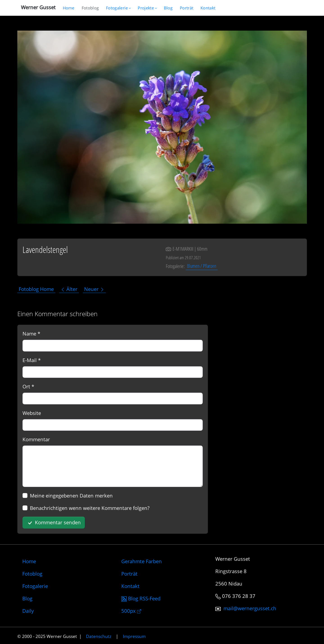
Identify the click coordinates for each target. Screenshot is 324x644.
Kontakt (130, 586)
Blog (27, 598)
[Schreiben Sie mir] (208, 8)
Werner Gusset (38, 7)
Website (32, 413)
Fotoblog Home (36, 289)
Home (29, 561)
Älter (69, 289)
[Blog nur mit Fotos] (90, 8)
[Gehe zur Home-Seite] (69, 8)
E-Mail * (32, 360)
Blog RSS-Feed (141, 598)
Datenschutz (99, 636)
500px (131, 611)
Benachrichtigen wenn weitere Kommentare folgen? (90, 508)
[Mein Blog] (168, 8)
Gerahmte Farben (142, 561)
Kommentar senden (54, 523)
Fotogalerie (118, 8)
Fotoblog (32, 574)
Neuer (94, 289)
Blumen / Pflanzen (202, 266)
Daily (28, 611)
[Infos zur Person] (187, 8)
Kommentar (36, 439)
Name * (31, 333)
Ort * (28, 386)
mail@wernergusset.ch (250, 608)
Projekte (147, 8)
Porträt (129, 574)
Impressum (134, 636)
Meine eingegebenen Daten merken (71, 495)
